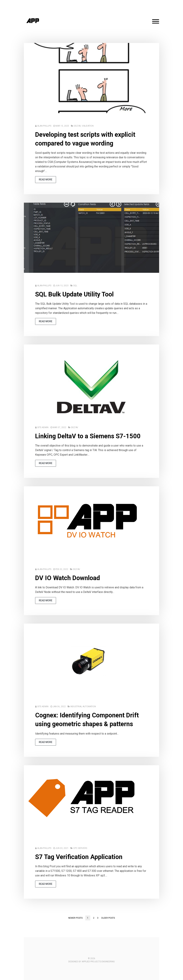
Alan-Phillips (44, 126)
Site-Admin (43, 427)
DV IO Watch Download (68, 578)
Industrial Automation (83, 707)
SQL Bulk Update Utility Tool (74, 294)
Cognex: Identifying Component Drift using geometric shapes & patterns (87, 720)
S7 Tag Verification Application (79, 857)
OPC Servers (80, 848)
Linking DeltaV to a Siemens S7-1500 (88, 436)
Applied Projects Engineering (98, 962)
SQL (75, 286)
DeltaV (77, 126)
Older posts (108, 918)
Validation (88, 126)
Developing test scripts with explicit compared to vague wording (85, 139)
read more (46, 180)
